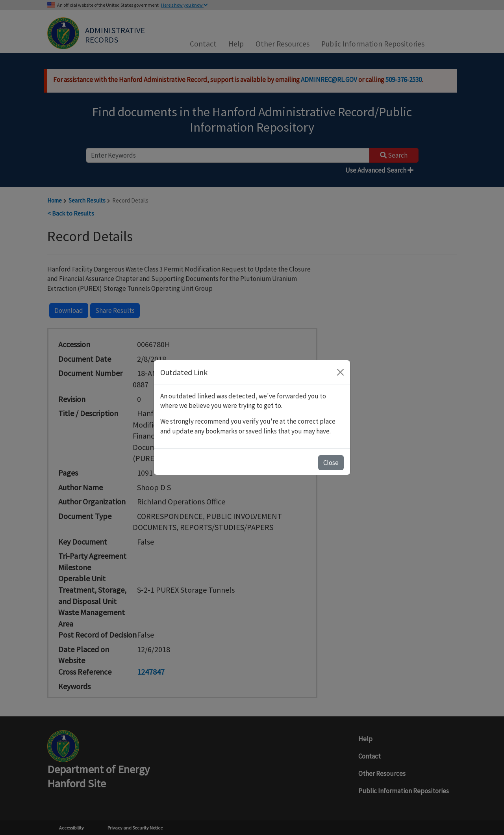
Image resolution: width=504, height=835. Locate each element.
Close (331, 463)
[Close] (340, 372)
